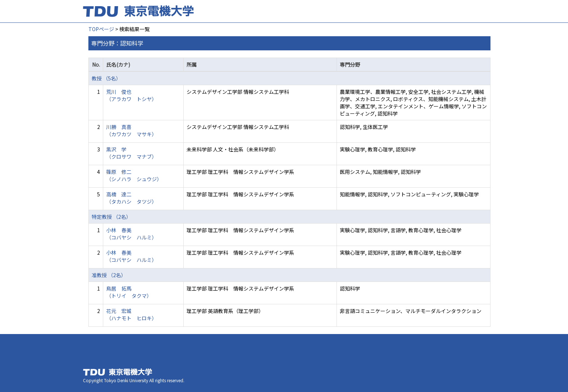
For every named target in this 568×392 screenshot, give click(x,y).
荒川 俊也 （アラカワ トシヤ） (131, 95)
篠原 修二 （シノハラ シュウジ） (134, 175)
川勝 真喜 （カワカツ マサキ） (131, 130)
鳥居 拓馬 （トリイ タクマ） (129, 292)
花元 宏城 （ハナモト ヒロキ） (131, 314)
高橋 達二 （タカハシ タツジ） (131, 198)
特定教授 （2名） (111, 217)
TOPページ (101, 29)
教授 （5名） (106, 78)
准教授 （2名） (109, 275)
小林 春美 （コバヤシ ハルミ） (131, 234)
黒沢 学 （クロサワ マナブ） (131, 153)
